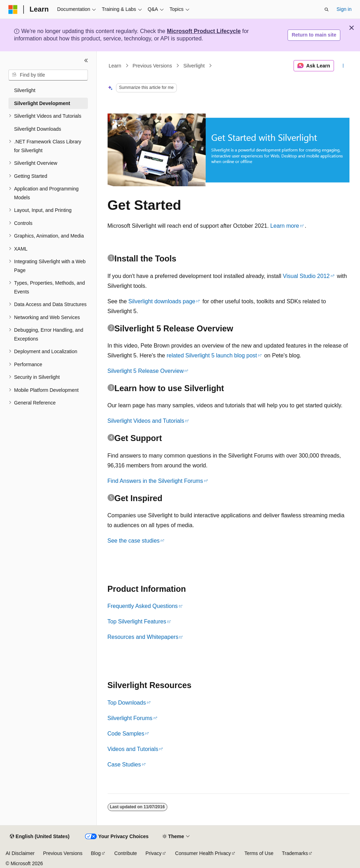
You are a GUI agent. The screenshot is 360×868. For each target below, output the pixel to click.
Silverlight (194, 66)
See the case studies (134, 541)
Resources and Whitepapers (143, 637)
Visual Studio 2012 (306, 276)
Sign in (344, 9)
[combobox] (48, 75)
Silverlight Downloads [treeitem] (38, 129)
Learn (115, 66)
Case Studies (124, 765)
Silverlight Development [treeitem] (42, 103)
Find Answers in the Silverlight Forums (155, 481)
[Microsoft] (13, 9)
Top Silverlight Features (137, 621)
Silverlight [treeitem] (25, 90)
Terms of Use (259, 853)
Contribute (126, 853)
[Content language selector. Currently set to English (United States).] (40, 837)
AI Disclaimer (20, 853)
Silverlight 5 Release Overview (146, 371)
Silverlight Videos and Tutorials (146, 421)
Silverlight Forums (130, 718)
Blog (96, 853)
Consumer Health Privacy (203, 853)
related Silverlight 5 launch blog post (212, 355)
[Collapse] (86, 60)
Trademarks (295, 853)
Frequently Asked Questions (143, 606)
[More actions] (343, 66)
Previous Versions (152, 66)
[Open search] (327, 9)
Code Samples (126, 734)
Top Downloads (127, 703)
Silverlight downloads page (162, 301)
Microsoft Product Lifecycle (204, 31)
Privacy (154, 853)
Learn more (285, 226)
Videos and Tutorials (133, 749)
